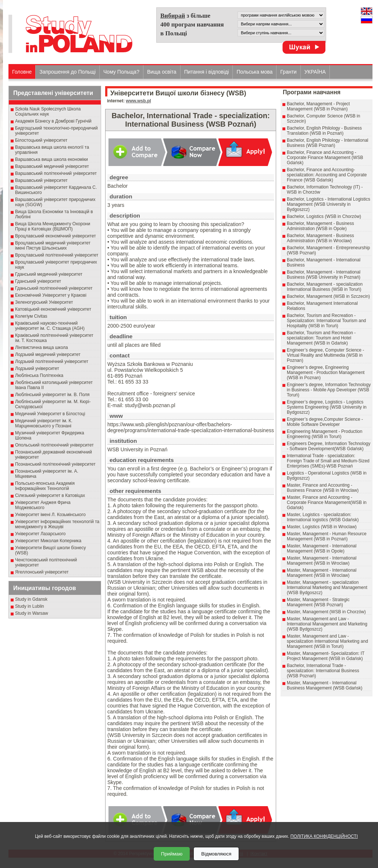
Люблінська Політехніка (39, 375)
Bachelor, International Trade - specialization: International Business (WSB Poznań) (323, 671)
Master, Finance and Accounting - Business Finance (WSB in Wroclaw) (323, 488)
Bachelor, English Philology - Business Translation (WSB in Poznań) (324, 131)
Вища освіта (162, 72)
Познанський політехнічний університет (55, 464)
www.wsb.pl (138, 101)
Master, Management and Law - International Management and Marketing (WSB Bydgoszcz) (327, 624)
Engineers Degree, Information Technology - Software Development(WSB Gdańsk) (329, 446)
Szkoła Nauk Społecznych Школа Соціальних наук (48, 112)
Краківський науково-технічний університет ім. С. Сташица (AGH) (50, 326)
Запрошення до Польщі (67, 72)
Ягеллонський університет (42, 572)
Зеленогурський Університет (44, 302)
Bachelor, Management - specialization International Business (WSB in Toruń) (325, 287)
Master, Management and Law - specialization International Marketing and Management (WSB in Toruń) (327, 641)
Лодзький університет (37, 368)
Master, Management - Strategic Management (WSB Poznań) (318, 602)
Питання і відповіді (207, 72)
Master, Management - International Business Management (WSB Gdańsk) (324, 685)
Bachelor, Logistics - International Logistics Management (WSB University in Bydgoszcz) (329, 204)
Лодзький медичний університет (48, 354)
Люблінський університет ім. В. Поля (52, 395)
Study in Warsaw (32, 613)
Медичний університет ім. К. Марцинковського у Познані (44, 423)
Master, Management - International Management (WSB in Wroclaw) (322, 561)
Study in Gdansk (31, 599)
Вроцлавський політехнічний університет (57, 255)
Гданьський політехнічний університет (54, 288)
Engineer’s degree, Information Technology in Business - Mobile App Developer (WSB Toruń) (329, 390)
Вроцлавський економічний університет (56, 236)
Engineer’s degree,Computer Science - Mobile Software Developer (325, 422)
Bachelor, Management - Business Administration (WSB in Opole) (320, 226)
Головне (22, 72)
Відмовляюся (216, 854)
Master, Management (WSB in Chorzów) (326, 612)
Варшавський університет (41, 180)
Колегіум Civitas (31, 316)
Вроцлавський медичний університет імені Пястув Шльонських (53, 246)
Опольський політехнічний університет (54, 445)
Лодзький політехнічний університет (52, 361)
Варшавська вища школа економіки (51, 159)
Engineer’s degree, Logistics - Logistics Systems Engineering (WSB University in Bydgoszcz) (327, 407)
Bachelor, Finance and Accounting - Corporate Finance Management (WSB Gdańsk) (325, 158)
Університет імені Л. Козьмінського (50, 515)
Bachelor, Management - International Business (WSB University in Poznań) (324, 275)
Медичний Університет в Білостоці (50, 414)
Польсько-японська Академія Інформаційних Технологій (45, 486)
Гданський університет (38, 281)
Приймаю (172, 854)
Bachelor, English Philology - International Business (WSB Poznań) (327, 143)
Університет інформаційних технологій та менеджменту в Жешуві (57, 524)
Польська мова (254, 72)
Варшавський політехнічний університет (56, 173)
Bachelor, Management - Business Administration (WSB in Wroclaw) (320, 238)
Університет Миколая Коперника (48, 541)
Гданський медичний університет (49, 274)
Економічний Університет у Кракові (51, 295)
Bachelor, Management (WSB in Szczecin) (328, 296)
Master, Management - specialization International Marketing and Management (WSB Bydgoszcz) (327, 588)
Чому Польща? (121, 72)
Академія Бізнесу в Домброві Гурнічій (53, 121)
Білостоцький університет (41, 140)
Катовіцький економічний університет (53, 309)
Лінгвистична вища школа (42, 347)
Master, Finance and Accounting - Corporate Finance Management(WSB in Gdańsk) (327, 502)
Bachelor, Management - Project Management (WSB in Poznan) (318, 106)
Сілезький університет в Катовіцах (50, 495)
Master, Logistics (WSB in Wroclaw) (322, 527)
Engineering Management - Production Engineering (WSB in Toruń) (324, 434)
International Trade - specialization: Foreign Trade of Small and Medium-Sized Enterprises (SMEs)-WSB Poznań (328, 461)
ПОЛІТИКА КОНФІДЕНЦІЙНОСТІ (324, 836)
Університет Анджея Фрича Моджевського (43, 505)
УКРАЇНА (315, 72)
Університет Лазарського (40, 534)
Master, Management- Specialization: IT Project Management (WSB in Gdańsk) (326, 656)
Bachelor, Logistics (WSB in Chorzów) (324, 216)
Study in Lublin (30, 606)
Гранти (288, 72)
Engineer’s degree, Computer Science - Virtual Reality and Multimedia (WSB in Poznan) (325, 355)
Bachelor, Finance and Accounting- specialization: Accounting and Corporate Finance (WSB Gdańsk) (327, 175)
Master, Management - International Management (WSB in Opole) (322, 548)
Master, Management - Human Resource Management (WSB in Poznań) (327, 536)
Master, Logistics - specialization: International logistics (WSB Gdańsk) (323, 517)
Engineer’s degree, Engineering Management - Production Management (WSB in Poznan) (326, 373)
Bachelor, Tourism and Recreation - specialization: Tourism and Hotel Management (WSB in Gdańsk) (321, 338)
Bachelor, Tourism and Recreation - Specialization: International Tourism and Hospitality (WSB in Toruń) (326, 321)
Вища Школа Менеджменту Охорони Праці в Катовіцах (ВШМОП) (53, 226)
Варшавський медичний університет (52, 166)
